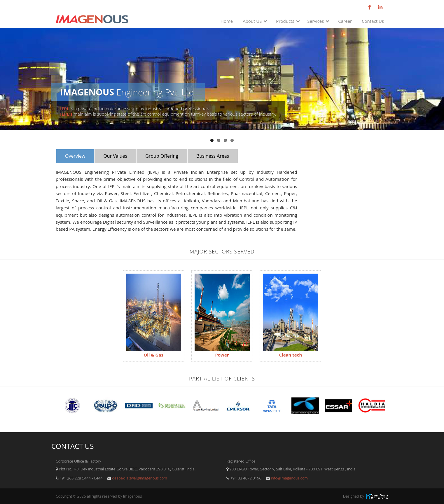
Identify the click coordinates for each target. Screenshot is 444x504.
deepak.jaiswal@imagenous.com (139, 478)
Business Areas (213, 156)
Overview (75, 156)
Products (285, 21)
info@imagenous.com (289, 478)
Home (227, 21)
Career (345, 21)
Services (316, 21)
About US (252, 21)
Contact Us (373, 21)
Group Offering (162, 156)
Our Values (115, 156)
